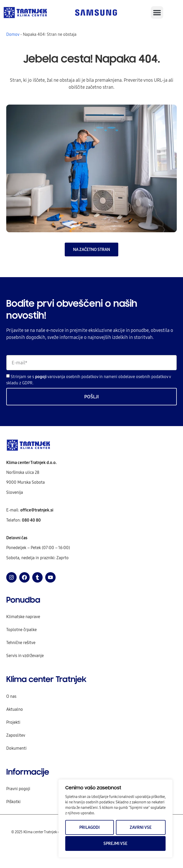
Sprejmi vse (115, 843)
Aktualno (15, 709)
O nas (11, 696)
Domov (13, 34)
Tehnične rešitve (21, 643)
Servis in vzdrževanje (25, 655)
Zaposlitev (16, 735)
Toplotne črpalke (21, 630)
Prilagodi (90, 827)
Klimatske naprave (23, 617)
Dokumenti (16, 748)
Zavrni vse (141, 827)
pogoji (41, 376)
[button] (157, 12)
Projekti (13, 722)
